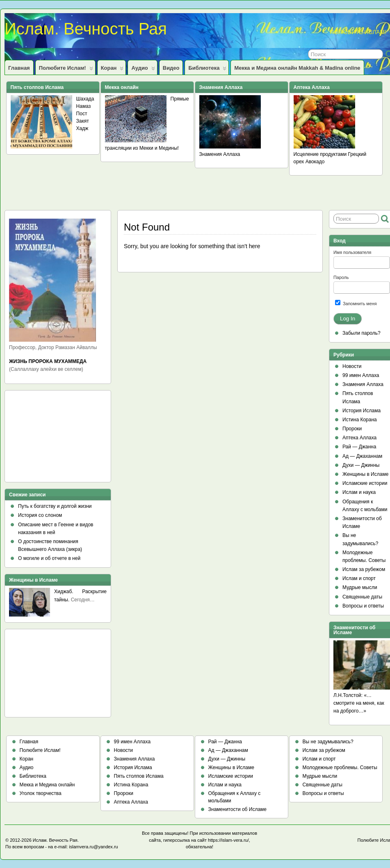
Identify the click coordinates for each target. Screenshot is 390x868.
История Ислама (361, 411)
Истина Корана (360, 420)
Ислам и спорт (359, 578)
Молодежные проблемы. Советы (340, 767)
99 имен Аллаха (361, 375)
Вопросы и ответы (363, 606)
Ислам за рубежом (364, 569)
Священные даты (362, 597)
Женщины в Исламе (365, 474)
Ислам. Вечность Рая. (56, 840)
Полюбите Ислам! (66, 70)
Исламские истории (365, 483)
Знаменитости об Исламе (237, 809)
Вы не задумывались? (328, 742)
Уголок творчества (41, 793)
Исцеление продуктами (320, 154)
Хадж (82, 128)
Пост (82, 114)
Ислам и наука (359, 492)
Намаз (84, 106)
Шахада (85, 99)
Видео (171, 68)
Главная (19, 68)
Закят (83, 121)
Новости (352, 366)
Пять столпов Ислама (139, 776)
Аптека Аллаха (359, 438)
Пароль (341, 277)
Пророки (352, 429)
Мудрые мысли (360, 587)
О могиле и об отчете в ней (49, 558)
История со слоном (40, 515)
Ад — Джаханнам (362, 456)
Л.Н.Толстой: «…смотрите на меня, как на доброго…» (359, 703)
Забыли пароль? (361, 333)
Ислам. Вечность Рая (86, 29)
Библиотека (207, 70)
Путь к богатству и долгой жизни (55, 506)
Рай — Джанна (359, 447)
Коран (112, 70)
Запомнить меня (356, 303)
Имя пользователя (352, 252)
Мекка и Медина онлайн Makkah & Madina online (297, 68)
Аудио (143, 70)
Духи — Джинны (361, 465)
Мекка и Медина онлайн (47, 785)
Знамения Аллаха (220, 154)
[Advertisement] (46, 439)
